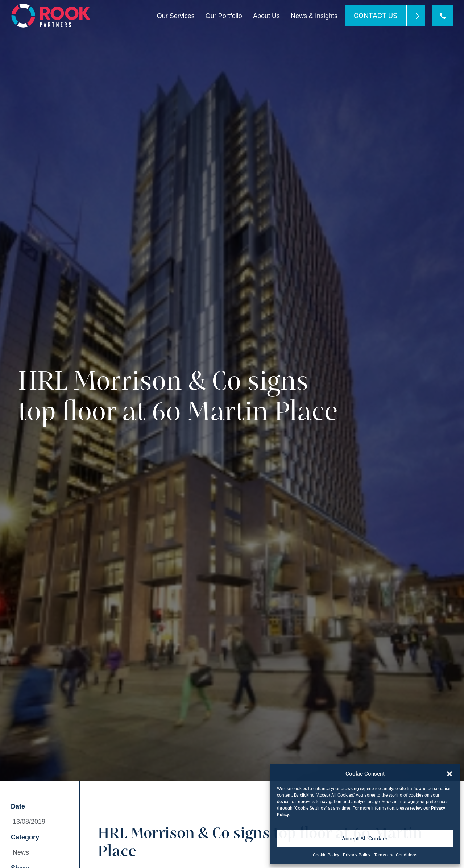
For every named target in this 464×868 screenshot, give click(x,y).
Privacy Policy (357, 855)
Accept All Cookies (365, 839)
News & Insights (314, 16)
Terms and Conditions (396, 855)
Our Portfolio (224, 16)
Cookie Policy (326, 855)
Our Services (176, 16)
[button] (449, 774)
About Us (266, 16)
